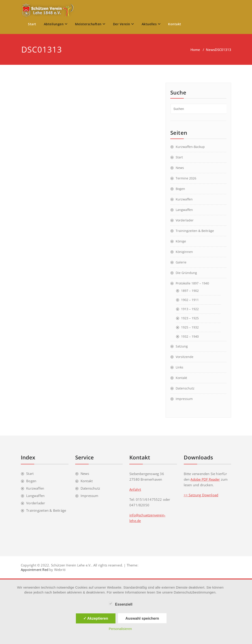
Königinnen (184, 252)
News (210, 50)
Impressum (184, 399)
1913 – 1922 (190, 309)
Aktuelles (151, 24)
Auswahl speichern (142, 618)
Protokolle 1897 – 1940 (192, 283)
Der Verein (124, 24)
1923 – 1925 (190, 318)
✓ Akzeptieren (96, 618)
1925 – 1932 (190, 327)
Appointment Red (35, 570)
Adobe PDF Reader (205, 479)
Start (32, 24)
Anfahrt (135, 489)
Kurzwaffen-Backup (190, 147)
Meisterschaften (90, 24)
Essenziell (120, 604)
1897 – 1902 (190, 291)
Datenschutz (185, 388)
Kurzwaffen (184, 199)
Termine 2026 (186, 178)
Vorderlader (185, 220)
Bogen (180, 189)
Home (195, 50)
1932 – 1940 (190, 336)
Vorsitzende (185, 357)
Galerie (181, 262)
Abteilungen (56, 24)
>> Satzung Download (201, 495)
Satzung (182, 346)
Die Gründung (186, 273)
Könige (181, 241)
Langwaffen (184, 210)
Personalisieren (120, 629)
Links (179, 367)
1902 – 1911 (190, 300)
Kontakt (175, 24)
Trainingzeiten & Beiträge (195, 231)
